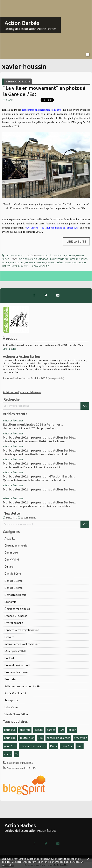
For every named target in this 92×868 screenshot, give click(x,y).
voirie (8, 754)
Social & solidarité (15, 693)
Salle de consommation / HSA (22, 686)
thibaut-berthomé (35, 263)
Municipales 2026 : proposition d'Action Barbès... (39, 476)
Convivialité (12, 560)
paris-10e (10, 746)
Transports (11, 700)
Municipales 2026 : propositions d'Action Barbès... (40, 437)
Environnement (14, 623)
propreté (25, 730)
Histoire (9, 637)
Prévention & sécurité (17, 665)
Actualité (10, 538)
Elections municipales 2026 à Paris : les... (33, 424)
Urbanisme (11, 707)
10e (62, 730)
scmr (80, 746)
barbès (51, 730)
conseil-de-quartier (58, 738)
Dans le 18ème (13, 588)
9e (17, 754)
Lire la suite (10, 349)
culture (38, 730)
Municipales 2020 (15, 651)
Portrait (9, 658)
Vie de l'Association (16, 714)
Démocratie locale (15, 595)
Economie (10, 602)
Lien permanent (13, 256)
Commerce (11, 552)
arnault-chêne (55, 263)
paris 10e (10, 730)
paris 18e (10, 738)
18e (40, 738)
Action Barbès (22, 23)
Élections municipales (17, 609)
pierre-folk (70, 263)
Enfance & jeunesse (16, 616)
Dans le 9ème (13, 574)
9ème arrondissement (33, 746)
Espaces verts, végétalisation (22, 630)
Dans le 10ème (13, 581)
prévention (80, 738)
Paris (54, 746)
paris (21, 259)
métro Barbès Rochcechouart (22, 644)
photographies (44, 259)
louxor (72, 730)
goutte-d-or (27, 738)
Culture (9, 567)
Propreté (10, 679)
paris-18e (67, 746)
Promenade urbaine (16, 672)
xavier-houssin (20, 266)
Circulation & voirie (16, 545)
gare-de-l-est (17, 263)
